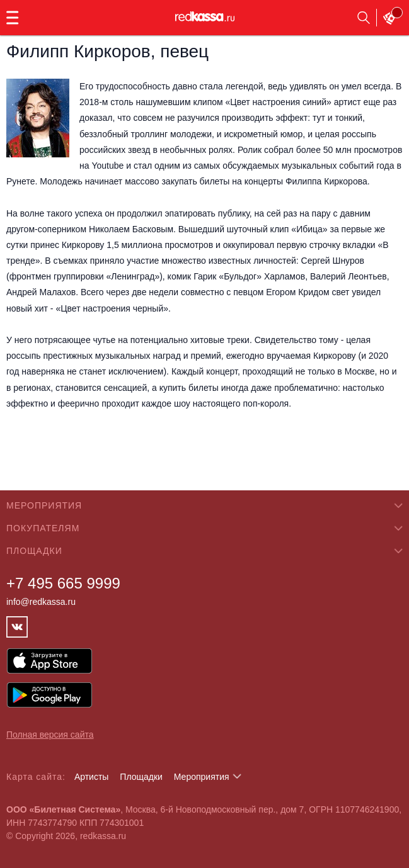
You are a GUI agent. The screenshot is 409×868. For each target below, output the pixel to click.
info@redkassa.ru (41, 602)
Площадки (141, 777)
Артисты (92, 777)
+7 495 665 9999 (63, 583)
